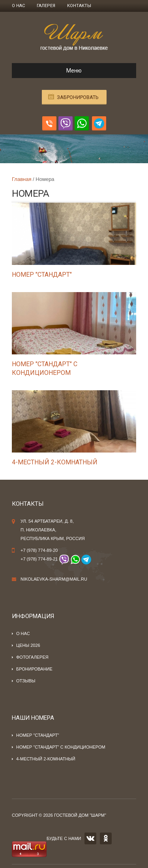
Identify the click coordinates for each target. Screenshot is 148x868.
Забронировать (78, 97)
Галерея (46, 6)
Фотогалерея (32, 657)
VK (90, 838)
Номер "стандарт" (42, 275)
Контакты (79, 6)
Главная (22, 179)
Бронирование (34, 669)
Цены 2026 (28, 645)
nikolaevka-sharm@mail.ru (54, 579)
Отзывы (26, 681)
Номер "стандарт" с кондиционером (61, 747)
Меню (50, 71)
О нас (18, 6)
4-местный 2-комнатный (55, 462)
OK (106, 838)
